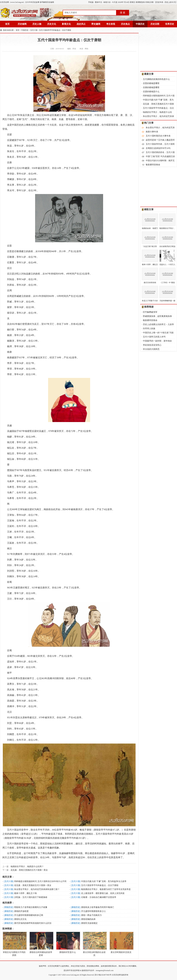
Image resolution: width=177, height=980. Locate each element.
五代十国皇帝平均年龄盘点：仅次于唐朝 (55, 30)
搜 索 (123, 13)
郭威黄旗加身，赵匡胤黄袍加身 (157, 316)
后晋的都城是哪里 (151, 83)
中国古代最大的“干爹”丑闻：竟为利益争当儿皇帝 (104, 881)
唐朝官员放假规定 (89, 923)
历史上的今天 (170, 2)
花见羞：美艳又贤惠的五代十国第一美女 (29, 870)
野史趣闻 (96, 24)
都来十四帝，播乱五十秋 (26, 893)
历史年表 (160, 2)
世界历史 (170, 24)
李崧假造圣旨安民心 (152, 345)
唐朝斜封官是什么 (68, 942)
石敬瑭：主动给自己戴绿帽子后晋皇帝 (99, 897)
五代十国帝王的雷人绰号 (154, 337)
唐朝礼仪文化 (20, 919)
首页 (7, 24)
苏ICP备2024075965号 (103, 975)
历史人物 (37, 24)
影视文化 (66, 24)
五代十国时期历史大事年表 (158, 136)
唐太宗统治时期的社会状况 (94, 944)
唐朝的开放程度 (21, 911)
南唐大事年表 (152, 132)
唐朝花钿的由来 (88, 919)
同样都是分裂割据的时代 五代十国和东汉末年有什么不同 (40, 881)
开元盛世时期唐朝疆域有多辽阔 (29, 915)
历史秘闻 (22, 24)
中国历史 (140, 24)
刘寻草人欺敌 (149, 329)
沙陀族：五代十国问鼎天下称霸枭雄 (31, 897)
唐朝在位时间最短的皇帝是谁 (41, 944)
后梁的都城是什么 (151, 92)
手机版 (91, 2)
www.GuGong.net (73, 975)
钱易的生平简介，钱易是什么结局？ (27, 867)
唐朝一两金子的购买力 (91, 915)
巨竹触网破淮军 (150, 312)
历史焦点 (125, 24)
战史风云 (81, 24)
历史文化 (52, 24)
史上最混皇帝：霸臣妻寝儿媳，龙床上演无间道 (103, 893)
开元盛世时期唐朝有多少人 (94, 911)
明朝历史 (9, 907)
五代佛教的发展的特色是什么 (156, 79)
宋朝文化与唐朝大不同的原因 (14, 944)
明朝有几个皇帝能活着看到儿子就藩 (31, 907)
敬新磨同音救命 (153, 165)
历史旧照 (155, 24)
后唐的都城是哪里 (151, 87)
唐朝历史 (76, 907)
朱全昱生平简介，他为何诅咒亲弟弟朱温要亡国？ (37, 889)
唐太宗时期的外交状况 (121, 942)
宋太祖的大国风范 (151, 349)
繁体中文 (99, 2)
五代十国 (34, 30)
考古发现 (111, 24)
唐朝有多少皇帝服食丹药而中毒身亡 (98, 907)
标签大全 (107, 2)
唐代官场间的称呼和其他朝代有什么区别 (33, 923)
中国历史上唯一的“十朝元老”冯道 (158, 333)
